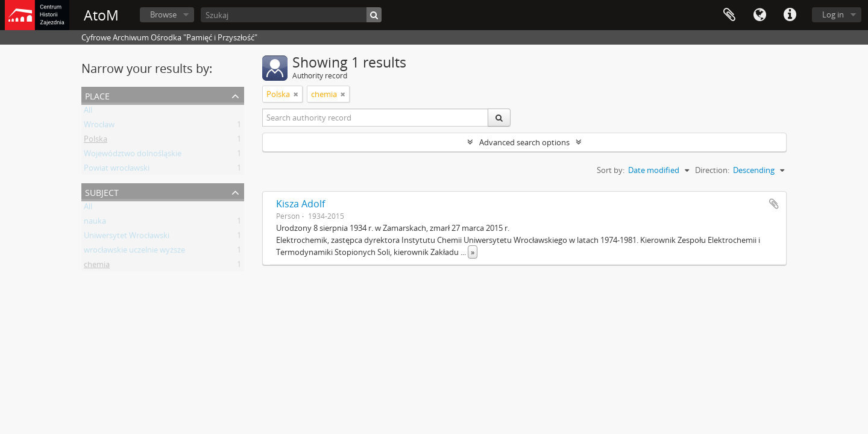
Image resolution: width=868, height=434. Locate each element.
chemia (97, 266)
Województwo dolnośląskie (133, 156)
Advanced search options (524, 142)
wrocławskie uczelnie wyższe (134, 252)
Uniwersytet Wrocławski (127, 237)
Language (759, 15)
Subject (102, 191)
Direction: (712, 170)
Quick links (790, 15)
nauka (95, 223)
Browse (163, 14)
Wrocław (99, 127)
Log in (833, 14)
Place (97, 95)
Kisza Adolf (300, 204)
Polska (96, 141)
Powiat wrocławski (117, 170)
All (88, 112)
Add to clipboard (774, 204)
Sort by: (611, 170)
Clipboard (729, 15)
